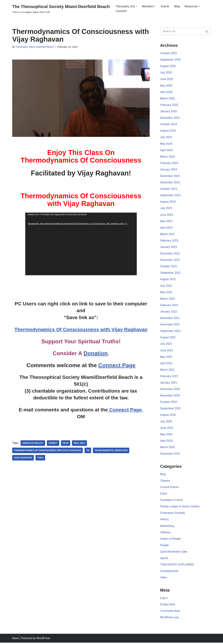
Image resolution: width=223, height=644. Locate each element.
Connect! (121, 11)
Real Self (80, 443)
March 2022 (168, 299)
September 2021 (170, 332)
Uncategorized (169, 572)
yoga (40, 458)
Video (164, 579)
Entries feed (168, 606)
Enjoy (164, 495)
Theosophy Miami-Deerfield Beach (35, 47)
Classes (165, 482)
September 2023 (170, 196)
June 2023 (167, 215)
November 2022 (170, 260)
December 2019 (170, 455)
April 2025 (166, 92)
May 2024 (166, 144)
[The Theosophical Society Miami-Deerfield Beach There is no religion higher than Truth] (61, 9)
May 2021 (166, 358)
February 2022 (169, 306)
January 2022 (169, 312)
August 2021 (168, 338)
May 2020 (166, 435)
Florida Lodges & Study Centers (180, 508)
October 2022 (169, 267)
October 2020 (169, 403)
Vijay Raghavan (23, 458)
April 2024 (166, 150)
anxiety (53, 443)
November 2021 (170, 325)
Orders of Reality (171, 540)
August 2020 (168, 416)
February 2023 (169, 241)
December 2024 (170, 118)
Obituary (165, 534)
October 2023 (169, 189)
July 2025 (166, 73)
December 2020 (170, 390)
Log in (164, 599)
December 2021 (170, 319)
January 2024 (169, 170)
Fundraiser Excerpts (173, 514)
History (164, 520)
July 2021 (166, 345)
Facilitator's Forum (172, 501)
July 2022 (166, 286)
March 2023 (168, 235)
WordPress (43, 640)
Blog (177, 6)
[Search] (182, 31)
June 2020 (167, 429)
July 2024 (166, 137)
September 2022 (170, 273)
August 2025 (168, 66)
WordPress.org (169, 619)
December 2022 (170, 254)
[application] (81, 244)
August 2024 (168, 131)
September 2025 (170, 60)
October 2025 (169, 53)
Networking (167, 527)
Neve (15, 640)
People (164, 546)
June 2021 (167, 351)
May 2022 (166, 293)
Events (165, 6)
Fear (66, 443)
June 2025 (167, 79)
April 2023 (166, 228)
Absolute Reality (33, 443)
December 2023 (170, 176)
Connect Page (117, 365)
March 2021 (168, 370)
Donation (96, 353)
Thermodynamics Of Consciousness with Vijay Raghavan (81, 329)
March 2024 (168, 157)
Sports (164, 559)
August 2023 (168, 202)
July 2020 (166, 422)
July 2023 (166, 209)
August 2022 (168, 280)
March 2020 (168, 448)
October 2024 (169, 124)
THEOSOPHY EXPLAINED (177, 566)
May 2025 (166, 86)
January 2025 (169, 112)
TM (88, 451)
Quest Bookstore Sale (174, 553)
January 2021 (169, 383)
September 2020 (170, 409)
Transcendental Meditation (111, 451)
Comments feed (170, 612)
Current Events (169, 488)
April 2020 (166, 442)
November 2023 (170, 183)
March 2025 (168, 99)
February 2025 (169, 105)
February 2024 (169, 163)
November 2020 (170, 396)
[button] (136, 6)
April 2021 (166, 364)
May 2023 (166, 222)
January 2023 (169, 247)
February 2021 (169, 377)
